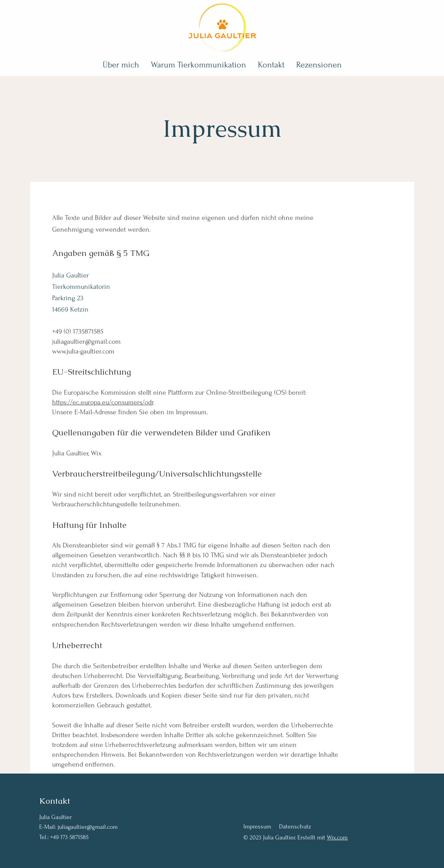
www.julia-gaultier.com (83, 351)
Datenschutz (295, 826)
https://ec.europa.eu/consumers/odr (103, 402)
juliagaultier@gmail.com (86, 342)
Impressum (257, 826)
